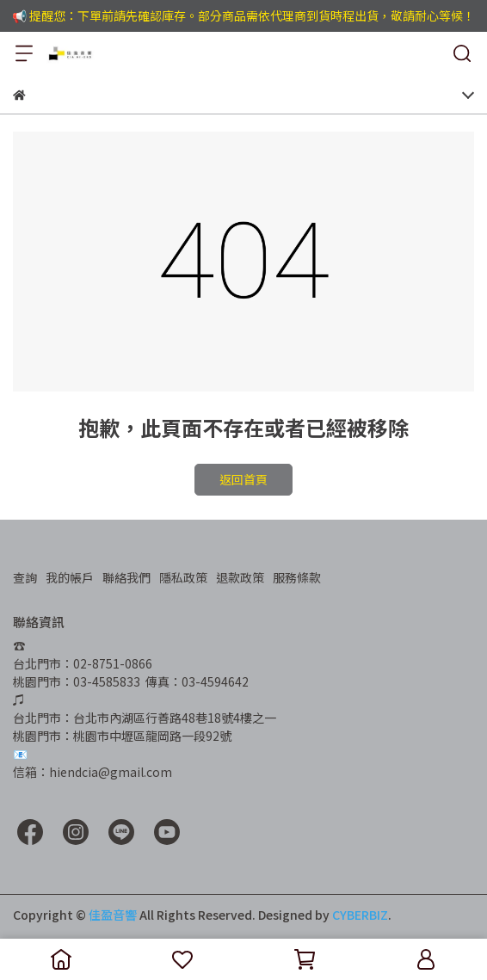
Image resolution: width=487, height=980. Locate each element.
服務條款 (297, 577)
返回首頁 (243, 479)
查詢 (25, 577)
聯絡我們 (126, 577)
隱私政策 (183, 577)
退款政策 (240, 577)
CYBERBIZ (360, 915)
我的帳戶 (70, 577)
